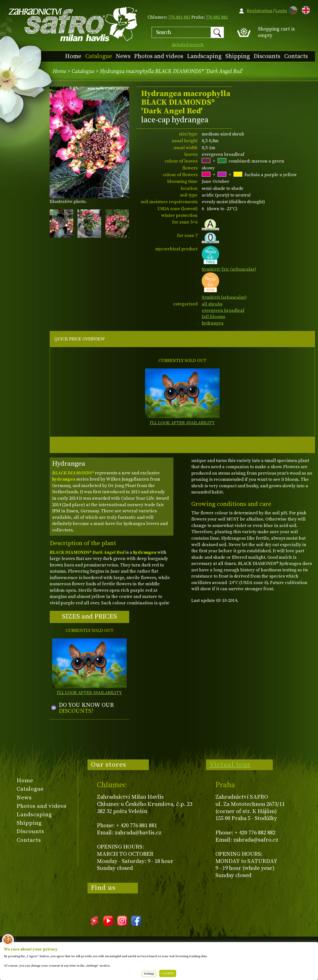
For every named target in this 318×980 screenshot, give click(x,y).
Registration (260, 11)
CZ (292, 9)
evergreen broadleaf (223, 310)
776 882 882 (217, 17)
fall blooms (213, 317)
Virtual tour (230, 765)
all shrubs (212, 304)
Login (281, 11)
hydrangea (213, 323)
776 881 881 (179, 17)
